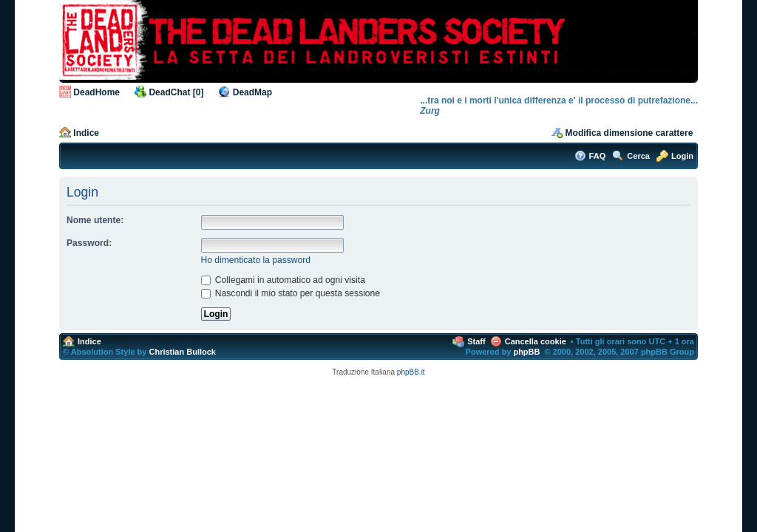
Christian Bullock (182, 352)
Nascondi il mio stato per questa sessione (291, 293)
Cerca (638, 156)
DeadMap (252, 92)
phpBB (526, 352)
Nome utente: (95, 220)
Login (682, 156)
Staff (476, 341)
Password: (89, 243)
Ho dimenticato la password (256, 260)
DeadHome (96, 92)
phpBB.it (411, 372)
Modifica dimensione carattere (629, 133)
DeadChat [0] (176, 92)
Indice (86, 133)
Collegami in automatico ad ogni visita (283, 280)
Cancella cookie (536, 341)
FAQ (598, 156)
